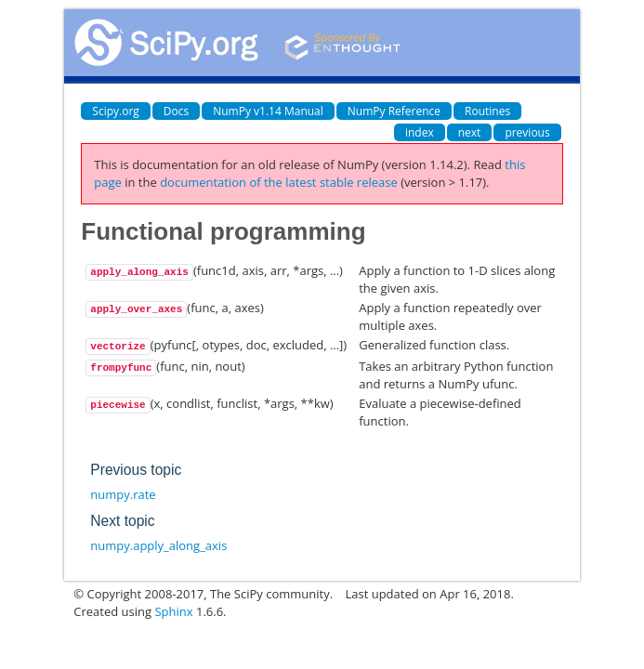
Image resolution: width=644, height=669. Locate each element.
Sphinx (173, 611)
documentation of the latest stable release (279, 182)
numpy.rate (123, 494)
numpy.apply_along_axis (158, 545)
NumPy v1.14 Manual (268, 111)
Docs (176, 111)
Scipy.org (116, 111)
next (470, 132)
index (420, 132)
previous (527, 132)
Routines (487, 111)
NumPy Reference (394, 111)
